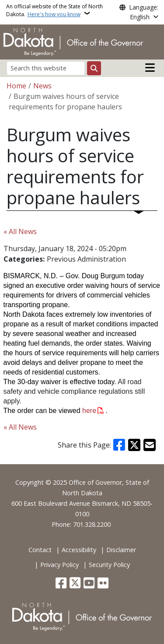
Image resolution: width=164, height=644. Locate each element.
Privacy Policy (59, 565)
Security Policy (109, 565)
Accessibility (79, 550)
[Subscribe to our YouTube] (89, 584)
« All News (20, 231)
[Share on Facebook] (119, 445)
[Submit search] (94, 68)
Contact (40, 550)
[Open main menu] (150, 68)
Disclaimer (121, 550)
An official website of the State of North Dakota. (54, 10)
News (42, 86)
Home (16, 86)
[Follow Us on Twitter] (75, 584)
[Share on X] (134, 445)
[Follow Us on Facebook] (61, 584)
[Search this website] (46, 68)
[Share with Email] (150, 445)
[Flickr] (103, 584)
